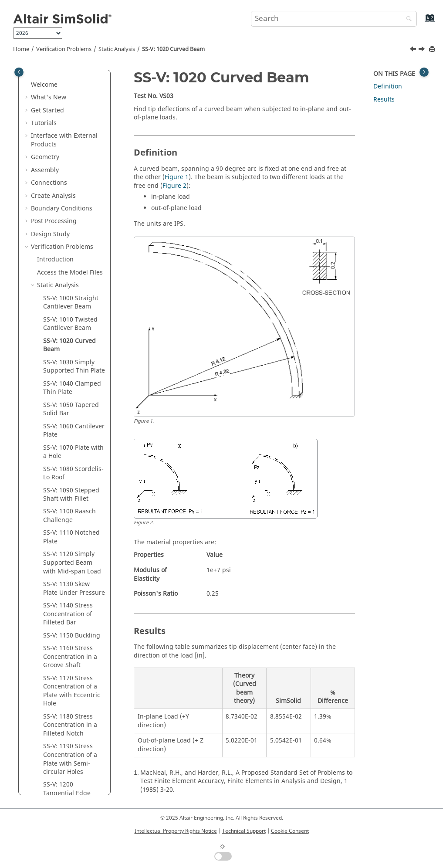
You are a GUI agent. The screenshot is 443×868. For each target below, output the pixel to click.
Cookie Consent (290, 831)
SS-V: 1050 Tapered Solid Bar (71, 259)
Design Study (50, 84)
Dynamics (51, 784)
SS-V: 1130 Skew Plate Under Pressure (74, 438)
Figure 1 (177, 177)
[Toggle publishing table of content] (19, 72)
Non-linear (53, 771)
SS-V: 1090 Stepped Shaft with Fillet (71, 344)
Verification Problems (64, 49)
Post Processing (54, 71)
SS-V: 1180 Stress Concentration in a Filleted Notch (70, 575)
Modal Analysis (59, 733)
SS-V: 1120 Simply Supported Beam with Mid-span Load (72, 412)
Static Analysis (117, 49)
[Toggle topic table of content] (424, 72)
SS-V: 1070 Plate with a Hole (73, 302)
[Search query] (334, 19)
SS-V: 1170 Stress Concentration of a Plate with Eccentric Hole (72, 541)
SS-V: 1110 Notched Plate (71, 387)
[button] (27, 71)
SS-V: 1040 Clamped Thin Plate (72, 238)
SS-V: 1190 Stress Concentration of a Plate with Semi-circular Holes (70, 609)
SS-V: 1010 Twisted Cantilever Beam (70, 174)
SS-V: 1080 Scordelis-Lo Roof (73, 323)
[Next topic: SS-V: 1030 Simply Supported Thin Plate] (423, 50)
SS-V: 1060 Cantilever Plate (74, 280)
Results (384, 100)
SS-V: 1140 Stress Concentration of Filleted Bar (68, 464)
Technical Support (244, 831)
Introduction (55, 109)
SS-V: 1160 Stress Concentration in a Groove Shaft (70, 506)
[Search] (407, 19)
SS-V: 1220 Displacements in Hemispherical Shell (72, 711)
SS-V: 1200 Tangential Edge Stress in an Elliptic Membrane (71, 647)
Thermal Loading (62, 758)
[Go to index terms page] (421, 22)
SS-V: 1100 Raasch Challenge (69, 365)
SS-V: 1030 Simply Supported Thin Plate (74, 216)
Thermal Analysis (62, 745)
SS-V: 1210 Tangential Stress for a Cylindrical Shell (73, 682)
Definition (388, 86)
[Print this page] (433, 49)
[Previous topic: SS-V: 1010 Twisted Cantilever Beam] (414, 50)
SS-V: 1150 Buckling (72, 485)
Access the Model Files (70, 122)
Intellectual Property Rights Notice (176, 831)
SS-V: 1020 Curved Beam (173, 49)
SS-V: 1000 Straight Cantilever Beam (71, 152)
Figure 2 (174, 186)
